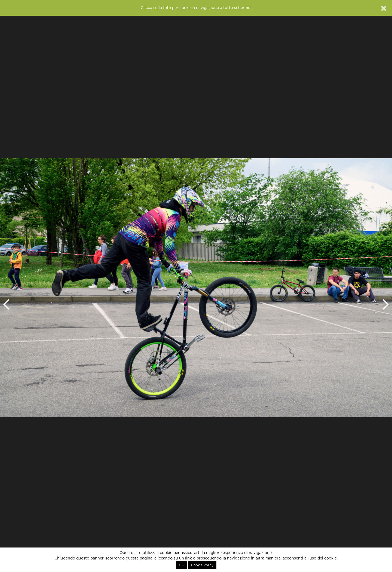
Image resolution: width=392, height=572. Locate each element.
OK (181, 565)
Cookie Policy (202, 565)
